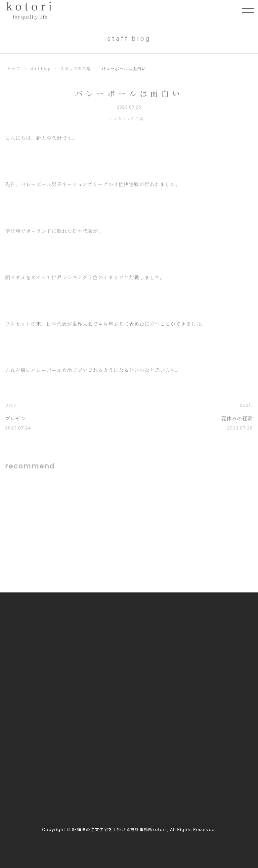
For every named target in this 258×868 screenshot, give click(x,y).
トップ (14, 69)
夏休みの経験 (237, 418)
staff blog (40, 69)
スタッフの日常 (76, 69)
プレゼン (16, 418)
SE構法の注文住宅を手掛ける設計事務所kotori (119, 830)
